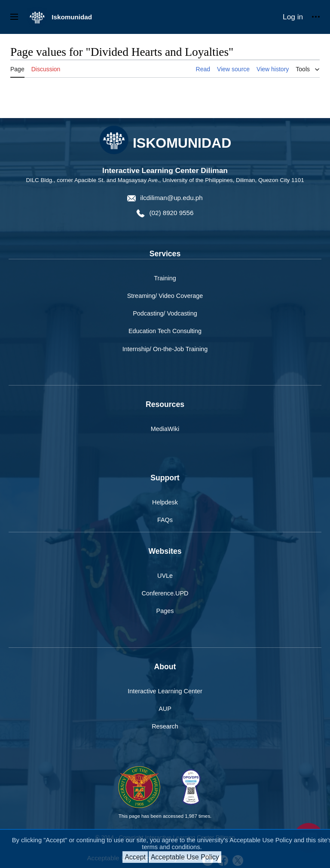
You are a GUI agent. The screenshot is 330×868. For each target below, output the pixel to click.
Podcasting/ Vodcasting (165, 313)
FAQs (165, 520)
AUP (165, 709)
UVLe (165, 576)
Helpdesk (165, 502)
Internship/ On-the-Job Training (165, 349)
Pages (165, 611)
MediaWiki (165, 429)
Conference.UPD (165, 593)
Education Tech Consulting (165, 331)
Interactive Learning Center (165, 691)
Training (165, 278)
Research (165, 726)
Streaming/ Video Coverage (165, 296)
